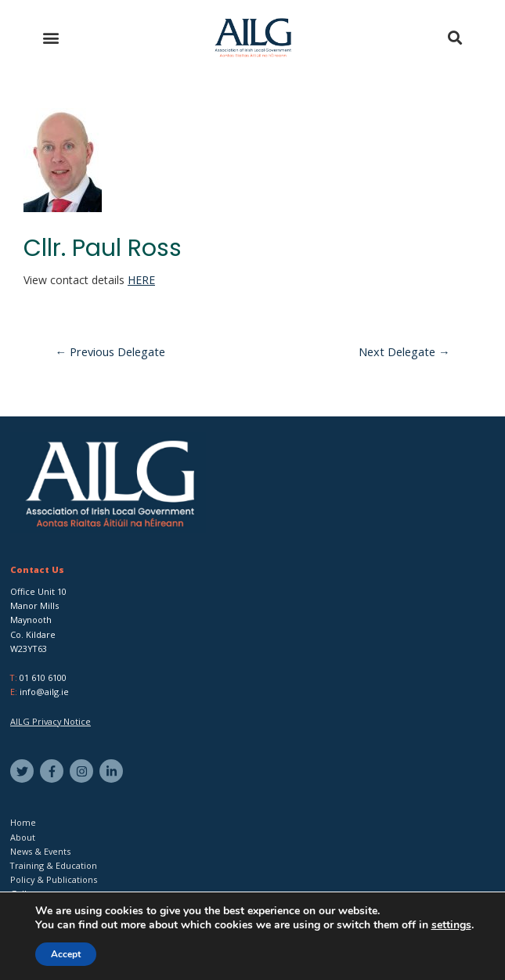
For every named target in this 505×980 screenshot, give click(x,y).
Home (23, 822)
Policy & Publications (54, 879)
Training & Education (54, 865)
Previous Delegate (111, 351)
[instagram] (83, 771)
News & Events (40, 851)
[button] (50, 38)
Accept (66, 954)
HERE (141, 280)
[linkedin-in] (113, 771)
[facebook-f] (54, 771)
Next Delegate (404, 351)
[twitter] (24, 771)
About (23, 837)
